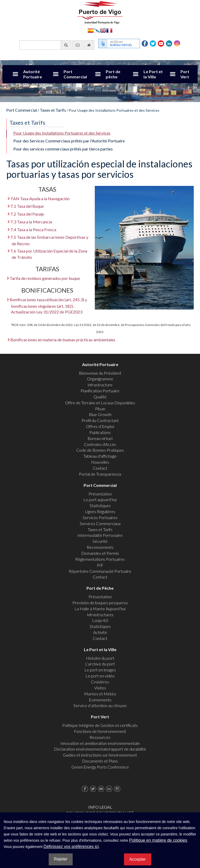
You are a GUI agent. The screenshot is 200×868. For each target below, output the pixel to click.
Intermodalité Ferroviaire (100, 535)
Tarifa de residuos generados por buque (45, 278)
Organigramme (100, 379)
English (103, 30)
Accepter (138, 859)
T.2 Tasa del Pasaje (27, 214)
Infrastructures (100, 615)
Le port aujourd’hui (100, 499)
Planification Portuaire (100, 391)
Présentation (100, 494)
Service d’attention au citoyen (100, 705)
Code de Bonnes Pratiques (100, 450)
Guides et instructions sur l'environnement (100, 755)
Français (109, 30)
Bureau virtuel (100, 438)
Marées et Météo (100, 694)
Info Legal (100, 807)
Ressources (100, 737)
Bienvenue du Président (100, 373)
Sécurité (100, 541)
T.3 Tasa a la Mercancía (31, 222)
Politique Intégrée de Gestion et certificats (100, 725)
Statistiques (100, 505)
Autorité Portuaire (33, 74)
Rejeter (61, 859)
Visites (100, 688)
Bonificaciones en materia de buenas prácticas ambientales (63, 340)
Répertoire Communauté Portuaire (100, 571)
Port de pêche (113, 74)
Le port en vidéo (100, 676)
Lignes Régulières (100, 511)
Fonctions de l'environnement (100, 731)
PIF (100, 565)
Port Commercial (75, 74)
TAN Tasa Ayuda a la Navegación (40, 199)
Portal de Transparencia (100, 474)
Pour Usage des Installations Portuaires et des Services (62, 133)
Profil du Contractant (100, 420)
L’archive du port (100, 664)
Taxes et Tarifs (53, 110)
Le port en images (100, 670)
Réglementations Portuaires (100, 559)
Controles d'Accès (100, 444)
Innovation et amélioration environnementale (100, 743)
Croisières (100, 682)
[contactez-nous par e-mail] (77, 45)
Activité (100, 632)
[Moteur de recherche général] (45, 45)
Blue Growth (100, 414)
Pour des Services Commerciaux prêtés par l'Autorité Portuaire (69, 141)
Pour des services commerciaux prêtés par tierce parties (63, 149)
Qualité (100, 397)
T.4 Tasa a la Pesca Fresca (33, 229)
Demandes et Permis (100, 553)
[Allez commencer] (89, 45)
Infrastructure (100, 385)
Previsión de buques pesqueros (100, 603)
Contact (100, 468)
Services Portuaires (100, 517)
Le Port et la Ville (153, 74)
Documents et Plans (100, 761)
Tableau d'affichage (100, 456)
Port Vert (185, 74)
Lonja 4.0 (100, 620)
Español (91, 30)
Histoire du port (100, 658)
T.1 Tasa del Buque (27, 206)
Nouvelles (100, 462)
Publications (100, 432)
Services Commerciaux (100, 523)
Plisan (100, 409)
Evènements (100, 700)
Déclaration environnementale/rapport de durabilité (100, 749)
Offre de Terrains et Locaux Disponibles (100, 403)
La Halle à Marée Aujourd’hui (100, 609)
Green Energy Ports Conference (100, 767)
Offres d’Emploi (100, 426)
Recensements (100, 547)
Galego (97, 30)
